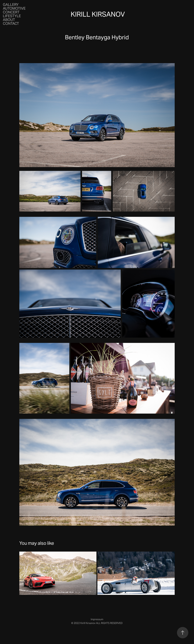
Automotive (14, 8)
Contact (11, 23)
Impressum (97, 619)
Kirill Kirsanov (98, 14)
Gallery (11, 5)
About (9, 20)
